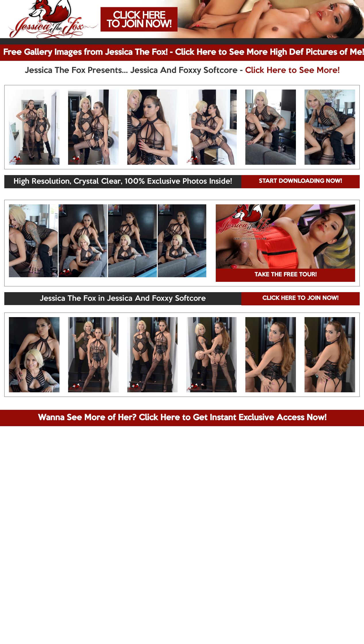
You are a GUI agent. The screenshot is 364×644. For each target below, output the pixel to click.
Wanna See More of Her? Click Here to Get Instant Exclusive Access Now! (182, 418)
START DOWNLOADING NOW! (300, 181)
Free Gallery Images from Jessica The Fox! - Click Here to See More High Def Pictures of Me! (184, 53)
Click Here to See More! (292, 71)
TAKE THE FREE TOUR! (286, 275)
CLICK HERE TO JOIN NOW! (300, 298)
